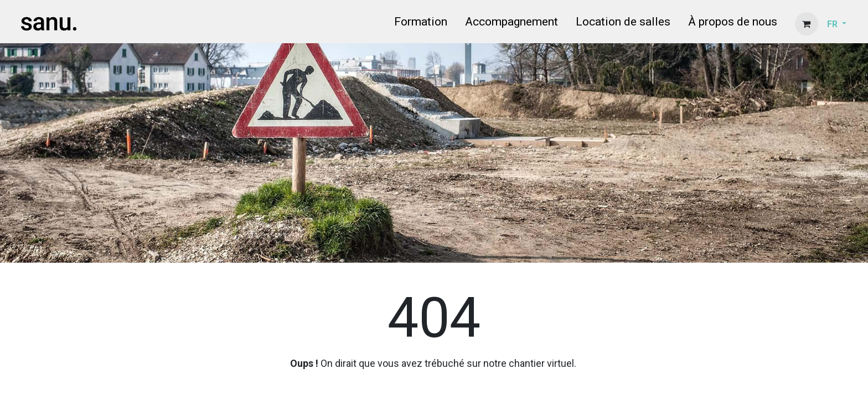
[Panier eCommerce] (807, 24)
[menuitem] (421, 24)
